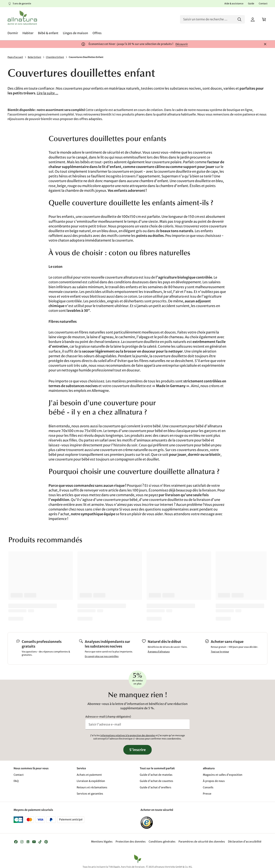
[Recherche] (212, 19)
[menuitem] (13, 33)
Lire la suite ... (48, 93)
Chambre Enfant (55, 57)
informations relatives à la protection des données (128, 735)
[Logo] (22, 18)
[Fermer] (265, 44)
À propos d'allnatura (159, 652)
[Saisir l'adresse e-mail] (137, 724)
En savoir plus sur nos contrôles (102, 656)
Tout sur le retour (220, 652)
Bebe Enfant (34, 57)
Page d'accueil (15, 57)
